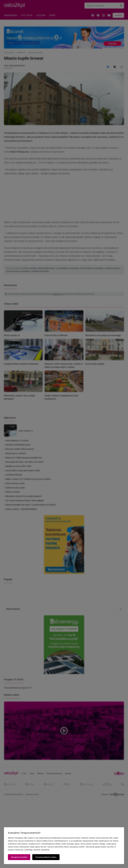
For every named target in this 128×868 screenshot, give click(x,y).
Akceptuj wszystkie (19, 857)
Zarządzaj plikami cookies (46, 857)
